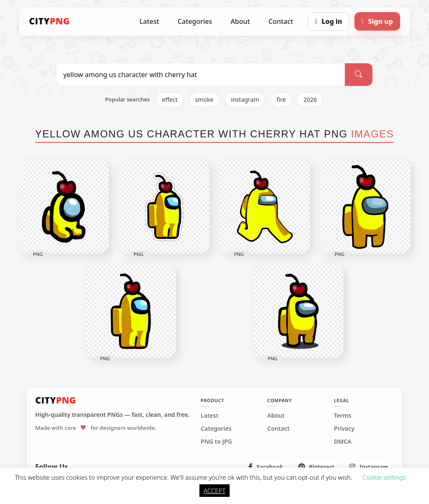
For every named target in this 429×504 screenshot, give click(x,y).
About (240, 21)
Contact (281, 21)
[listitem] (266, 467)
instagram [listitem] (245, 100)
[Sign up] (377, 21)
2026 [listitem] (310, 100)
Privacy (344, 429)
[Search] (359, 75)
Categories (195, 21)
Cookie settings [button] (384, 477)
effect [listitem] (170, 100)
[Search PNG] (201, 75)
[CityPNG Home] (49, 21)
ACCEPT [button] (214, 491)
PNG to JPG (216, 442)
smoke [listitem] (204, 100)
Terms (343, 416)
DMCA (343, 442)
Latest (149, 21)
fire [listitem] (281, 100)
